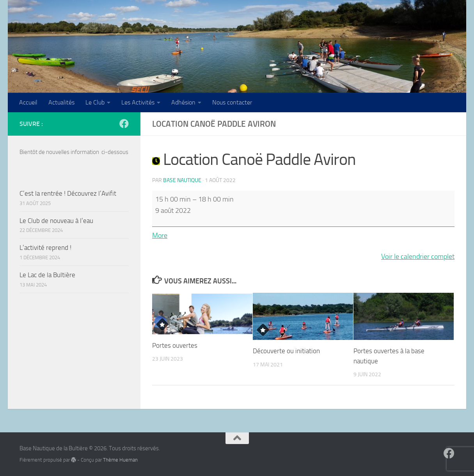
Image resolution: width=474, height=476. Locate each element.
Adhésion (183, 102)
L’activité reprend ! (45, 248)
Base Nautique (182, 180)
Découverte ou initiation (286, 351)
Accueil (28, 102)
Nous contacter (232, 102)
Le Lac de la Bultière (47, 275)
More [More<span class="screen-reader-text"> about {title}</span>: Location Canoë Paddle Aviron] (160, 235)
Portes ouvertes (175, 345)
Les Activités (138, 102)
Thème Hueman (120, 460)
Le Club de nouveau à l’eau (56, 221)
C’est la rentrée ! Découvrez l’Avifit (68, 193)
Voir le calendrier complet (418, 257)
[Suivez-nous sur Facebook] (124, 124)
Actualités (61, 102)
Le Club (95, 102)
